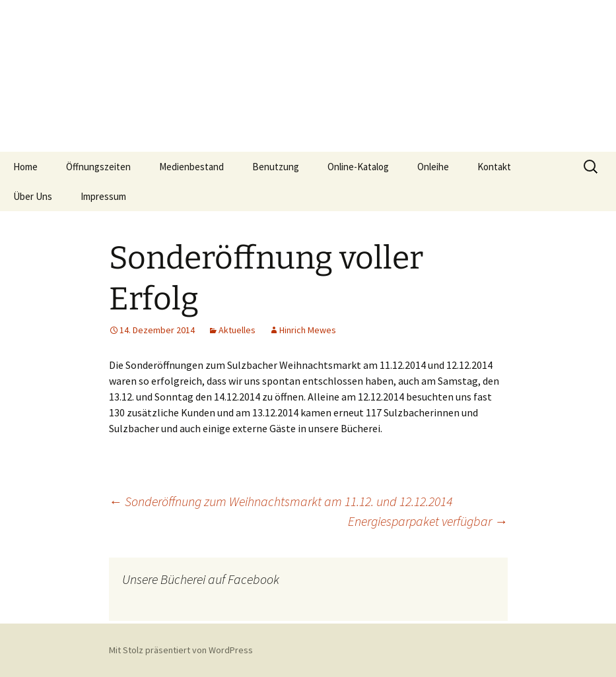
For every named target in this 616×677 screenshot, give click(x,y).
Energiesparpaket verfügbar (428, 521)
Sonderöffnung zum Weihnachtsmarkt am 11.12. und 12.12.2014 (281, 501)
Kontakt (494, 167)
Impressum (103, 196)
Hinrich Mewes (308, 330)
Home (25, 167)
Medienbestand (191, 167)
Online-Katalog (358, 167)
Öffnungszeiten (98, 167)
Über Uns (33, 196)
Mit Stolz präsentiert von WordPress (181, 650)
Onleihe (433, 167)
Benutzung (276, 167)
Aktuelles (237, 330)
